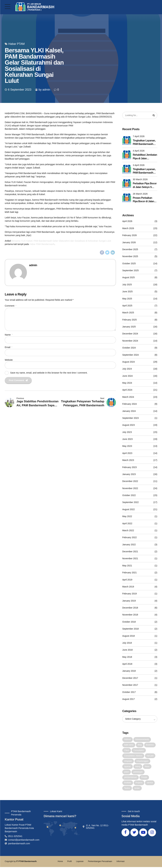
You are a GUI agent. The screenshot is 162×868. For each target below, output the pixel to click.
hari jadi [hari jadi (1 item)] (150, 756)
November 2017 (130, 685)
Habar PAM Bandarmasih (42, 244)
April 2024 (127, 390)
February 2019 (129, 594)
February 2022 (129, 538)
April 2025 (127, 306)
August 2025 (129, 278)
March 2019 (128, 587)
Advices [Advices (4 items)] (128, 740)
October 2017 (129, 692)
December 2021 (130, 552)
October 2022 (129, 495)
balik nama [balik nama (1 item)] (129, 745)
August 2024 (129, 362)
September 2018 (131, 629)
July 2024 (127, 369)
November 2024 (130, 341)
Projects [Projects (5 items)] (139, 783)
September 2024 (131, 355)
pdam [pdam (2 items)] (127, 773)
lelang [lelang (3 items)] (138, 767)
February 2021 (129, 573)
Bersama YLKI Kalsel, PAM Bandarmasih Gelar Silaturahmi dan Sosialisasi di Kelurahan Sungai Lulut (61, 241)
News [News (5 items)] (147, 767)
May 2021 (127, 566)
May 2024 (127, 383)
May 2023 (127, 446)
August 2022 (129, 510)
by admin (44, 90)
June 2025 (127, 292)
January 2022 (129, 545)
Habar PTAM (17, 44)
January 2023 (129, 474)
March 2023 (128, 460)
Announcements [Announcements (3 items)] (142, 740)
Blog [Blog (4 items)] (140, 745)
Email (8, 348)
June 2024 (127, 376)
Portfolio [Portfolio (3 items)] (128, 783)
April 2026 (127, 221)
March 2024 (128, 397)
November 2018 (130, 615)
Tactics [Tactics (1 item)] (127, 789)
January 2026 (129, 242)
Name (9, 335)
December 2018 (130, 608)
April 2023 (127, 453)
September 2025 (131, 271)
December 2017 (130, 678)
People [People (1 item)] (144, 778)
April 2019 (127, 580)
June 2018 (127, 650)
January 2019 (129, 601)
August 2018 (129, 636)
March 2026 (128, 228)
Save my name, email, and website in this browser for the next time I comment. (49, 374)
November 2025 (130, 257)
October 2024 (129, 348)
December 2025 (130, 250)
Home (60, 862)
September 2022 (131, 502)
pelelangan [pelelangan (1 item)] (138, 773)
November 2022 (130, 488)
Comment (11, 306)
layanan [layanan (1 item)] (128, 767)
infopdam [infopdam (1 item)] (128, 762)
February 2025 (129, 320)
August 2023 (129, 425)
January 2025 (129, 327)
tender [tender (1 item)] (137, 789)
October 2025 (129, 263)
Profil (69, 862)
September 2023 (131, 418)
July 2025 (127, 285)
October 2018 (129, 622)
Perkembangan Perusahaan (100, 862)
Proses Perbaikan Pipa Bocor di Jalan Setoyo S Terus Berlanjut (143, 200)
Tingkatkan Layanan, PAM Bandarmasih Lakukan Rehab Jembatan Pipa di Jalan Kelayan (144, 143)
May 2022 (127, 516)
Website (9, 361)
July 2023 (127, 432)
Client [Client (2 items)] (127, 751)
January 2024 (129, 411)
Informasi (120, 862)
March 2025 (128, 313)
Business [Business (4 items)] (150, 745)
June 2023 (127, 439)
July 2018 (127, 643)
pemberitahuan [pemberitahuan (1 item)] (131, 778)
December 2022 (130, 481)
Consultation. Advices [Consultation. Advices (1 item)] (133, 756)
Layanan (80, 862)
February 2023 (129, 467)
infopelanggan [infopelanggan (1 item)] (142, 762)
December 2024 (130, 334)
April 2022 (127, 523)
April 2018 (127, 664)
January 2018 (129, 671)
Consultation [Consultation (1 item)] (139, 751)
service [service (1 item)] (150, 783)
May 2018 (127, 657)
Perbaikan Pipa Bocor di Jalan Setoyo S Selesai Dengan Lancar (145, 186)
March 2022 (128, 531)
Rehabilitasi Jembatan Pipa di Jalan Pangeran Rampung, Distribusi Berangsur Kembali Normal (145, 157)
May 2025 (127, 299)
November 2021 (130, 559)
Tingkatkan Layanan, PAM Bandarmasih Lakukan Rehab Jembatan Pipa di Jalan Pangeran (144, 171)
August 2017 (129, 699)
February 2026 (129, 235)
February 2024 (129, 404)
